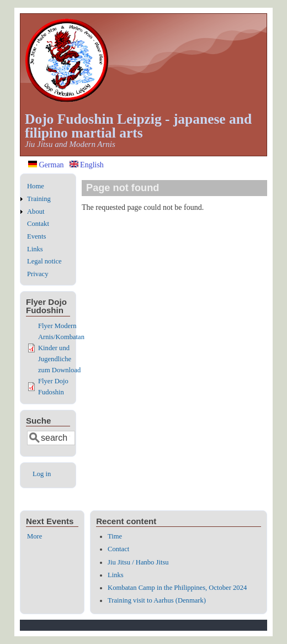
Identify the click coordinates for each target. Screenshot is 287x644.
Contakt (38, 224)
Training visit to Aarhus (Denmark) (157, 600)
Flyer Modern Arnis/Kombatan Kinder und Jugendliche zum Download (61, 348)
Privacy (38, 274)
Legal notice (44, 261)
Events (36, 236)
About (36, 212)
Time (115, 536)
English (87, 165)
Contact (118, 549)
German (46, 165)
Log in (42, 474)
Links (35, 249)
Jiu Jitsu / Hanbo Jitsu (138, 562)
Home (36, 186)
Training (39, 199)
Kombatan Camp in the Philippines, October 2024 (177, 588)
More (34, 536)
